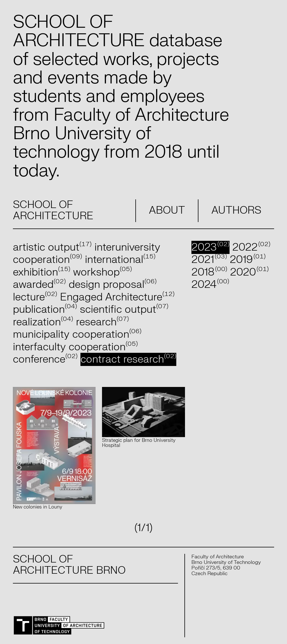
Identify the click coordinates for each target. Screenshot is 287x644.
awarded (39, 285)
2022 (251, 247)
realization (43, 322)
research (102, 322)
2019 (248, 260)
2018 (209, 272)
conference (45, 359)
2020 (249, 272)
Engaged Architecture (117, 297)
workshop (103, 272)
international (120, 260)
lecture (35, 297)
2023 (210, 247)
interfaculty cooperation (75, 347)
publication (45, 310)
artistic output (52, 247)
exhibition (42, 272)
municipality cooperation (77, 334)
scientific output (124, 310)
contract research (128, 359)
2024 (210, 285)
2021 (209, 260)
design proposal (113, 285)
